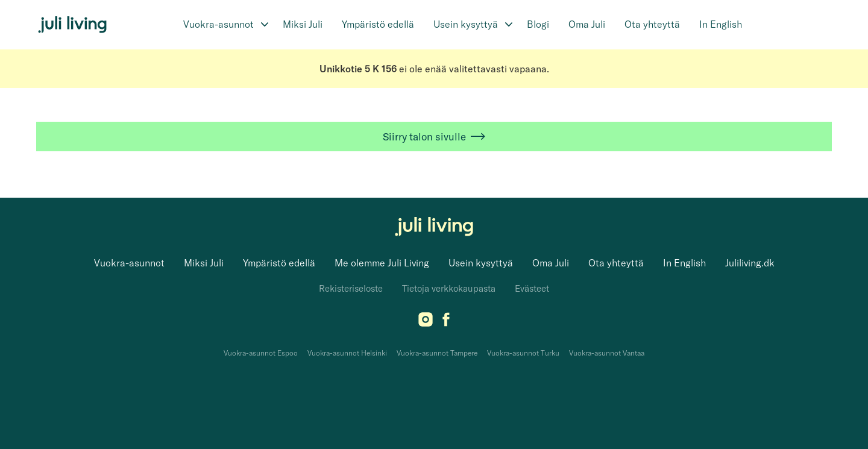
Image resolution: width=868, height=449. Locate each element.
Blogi (538, 24)
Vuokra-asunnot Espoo (261, 353)
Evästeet (532, 288)
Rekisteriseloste (351, 288)
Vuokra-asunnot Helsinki (347, 353)
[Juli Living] (72, 25)
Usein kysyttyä (466, 24)
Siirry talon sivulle (434, 137)
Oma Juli (587, 24)
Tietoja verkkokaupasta (449, 288)
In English (721, 24)
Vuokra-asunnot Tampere (437, 353)
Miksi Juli (303, 24)
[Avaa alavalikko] (265, 25)
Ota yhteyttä (652, 24)
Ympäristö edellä (378, 24)
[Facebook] (446, 323)
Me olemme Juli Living (382, 263)
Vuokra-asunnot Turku (523, 353)
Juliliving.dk (750, 263)
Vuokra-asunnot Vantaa (607, 353)
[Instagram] (426, 323)
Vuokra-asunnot (219, 24)
